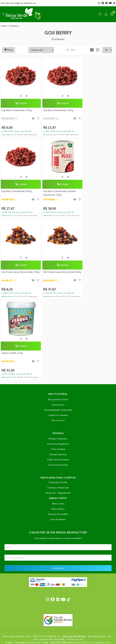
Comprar (19, 103)
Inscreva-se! (58, 487)
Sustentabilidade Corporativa (58, 329)
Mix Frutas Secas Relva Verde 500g (94, 193)
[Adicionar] (25, 96)
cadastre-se (30, 3)
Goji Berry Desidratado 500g (93, 110)
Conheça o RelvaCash (58, 407)
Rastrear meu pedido (58, 433)
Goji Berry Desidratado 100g (17, 110)
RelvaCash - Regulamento (58, 412)
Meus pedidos (58, 428)
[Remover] (13, 96)
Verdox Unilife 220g (12, 272)
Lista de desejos (58, 439)
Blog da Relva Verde (58, 319)
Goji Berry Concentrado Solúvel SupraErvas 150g (18, 193)
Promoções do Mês (58, 402)
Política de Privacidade (58, 379)
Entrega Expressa (58, 374)
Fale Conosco (58, 340)
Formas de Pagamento (58, 363)
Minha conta (58, 423)
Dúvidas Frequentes (58, 358)
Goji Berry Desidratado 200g (55, 110)
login (17, 3)
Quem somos (58, 324)
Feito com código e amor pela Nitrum (58, 620)
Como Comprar (58, 368)
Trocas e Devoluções (58, 384)
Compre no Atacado (58, 334)
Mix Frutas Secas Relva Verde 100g (55, 193)
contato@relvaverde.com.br (28, 561)
